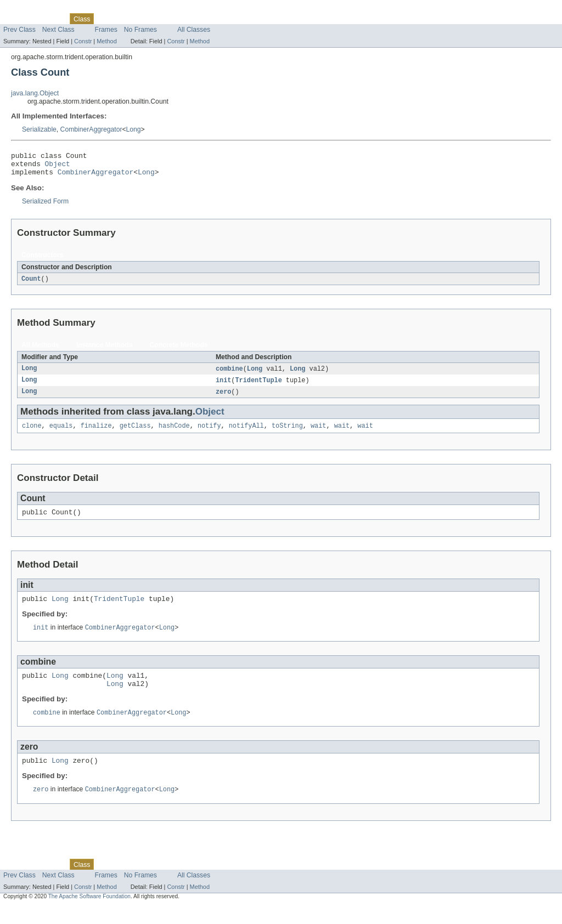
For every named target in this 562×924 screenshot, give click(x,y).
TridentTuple (259, 387)
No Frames (140, 30)
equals (61, 434)
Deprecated (156, 19)
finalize (96, 434)
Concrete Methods (179, 350)
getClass (135, 434)
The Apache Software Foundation (89, 914)
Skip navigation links (30, 9)
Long (134, 129)
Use (106, 19)
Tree (125, 19)
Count (31, 284)
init (223, 387)
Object (58, 167)
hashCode (174, 434)
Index (188, 19)
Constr (83, 41)
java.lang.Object (35, 93)
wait (318, 434)
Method (106, 41)
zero (223, 399)
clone (32, 434)
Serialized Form (45, 206)
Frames (106, 30)
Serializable (39, 129)
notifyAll (246, 434)
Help (209, 19)
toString (287, 434)
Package (51, 19)
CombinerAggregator (91, 129)
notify (209, 434)
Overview (17, 19)
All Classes (194, 30)
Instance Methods (105, 350)
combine (229, 375)
